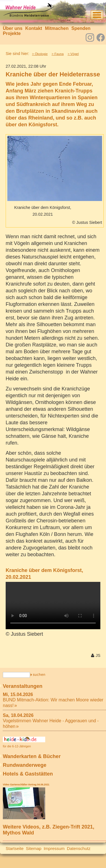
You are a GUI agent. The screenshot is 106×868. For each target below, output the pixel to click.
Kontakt (34, 28)
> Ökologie (40, 54)
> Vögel (73, 54)
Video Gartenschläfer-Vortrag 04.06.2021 (26, 785)
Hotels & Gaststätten (28, 774)
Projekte (12, 33)
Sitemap (33, 848)
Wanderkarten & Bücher (32, 756)
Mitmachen (57, 28)
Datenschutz (79, 848)
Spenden (81, 28)
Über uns (13, 28)
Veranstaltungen (23, 686)
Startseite (15, 848)
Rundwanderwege (25, 765)
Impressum (54, 848)
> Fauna (58, 54)
